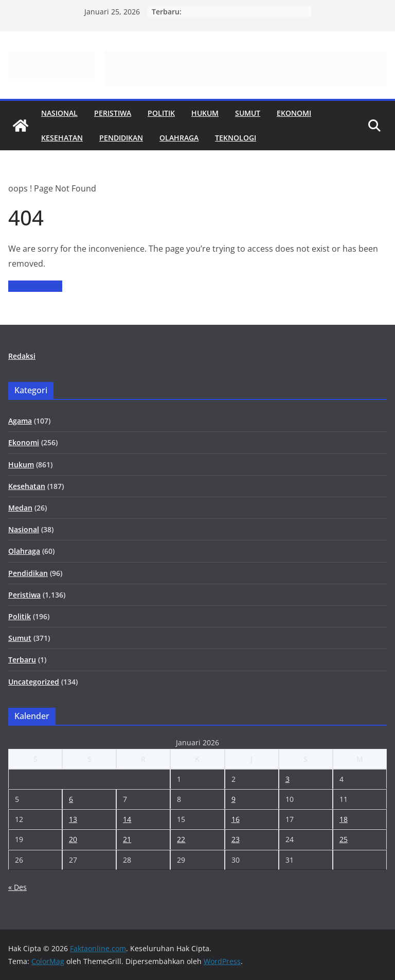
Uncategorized (34, 682)
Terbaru (22, 660)
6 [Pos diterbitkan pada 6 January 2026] (71, 799)
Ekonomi (294, 113)
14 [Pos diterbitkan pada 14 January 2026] (127, 819)
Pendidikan (121, 138)
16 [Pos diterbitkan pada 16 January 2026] (236, 819)
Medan (20, 508)
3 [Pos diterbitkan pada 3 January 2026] (288, 779)
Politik (161, 113)
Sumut (248, 113)
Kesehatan (62, 138)
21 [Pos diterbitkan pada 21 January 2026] (127, 839)
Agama (20, 421)
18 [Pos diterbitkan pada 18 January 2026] (344, 819)
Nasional (59, 113)
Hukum (205, 113)
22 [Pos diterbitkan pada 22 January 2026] (181, 839)
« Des (17, 887)
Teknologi (236, 138)
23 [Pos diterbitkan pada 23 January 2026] (236, 839)
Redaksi (22, 356)
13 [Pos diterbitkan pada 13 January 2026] (73, 819)
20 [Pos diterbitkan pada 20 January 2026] (73, 839)
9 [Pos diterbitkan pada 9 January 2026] (234, 799)
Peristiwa (113, 113)
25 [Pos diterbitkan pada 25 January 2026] (344, 839)
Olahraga (179, 138)
